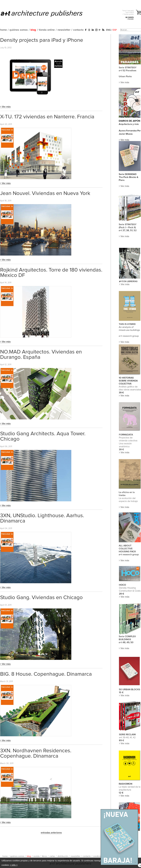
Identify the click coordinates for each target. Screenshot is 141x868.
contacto (78, 30)
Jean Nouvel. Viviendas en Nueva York (45, 193)
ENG (108, 30)
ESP (115, 30)
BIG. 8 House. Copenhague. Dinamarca (46, 674)
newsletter (64, 30)
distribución (63, 856)
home (3, 30)
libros (44, 856)
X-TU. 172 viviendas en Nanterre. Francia (47, 117)
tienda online (47, 30)
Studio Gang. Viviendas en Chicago (41, 598)
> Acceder (130, 19)
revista (36, 856)
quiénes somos (19, 30)
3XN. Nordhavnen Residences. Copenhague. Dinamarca (36, 753)
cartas (52, 856)
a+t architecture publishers (45, 13)
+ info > (14, 865)
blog (33, 30)
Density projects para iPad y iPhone (42, 40)
